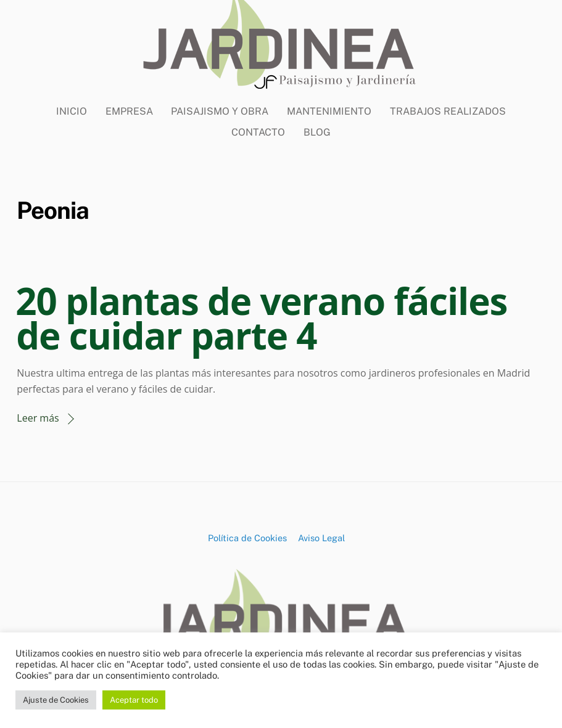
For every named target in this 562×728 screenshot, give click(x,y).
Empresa (129, 111)
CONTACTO (258, 132)
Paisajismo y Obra (220, 111)
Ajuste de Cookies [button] (56, 700)
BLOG (317, 132)
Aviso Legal (321, 538)
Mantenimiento (329, 111)
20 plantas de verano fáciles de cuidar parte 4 (261, 318)
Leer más (38, 418)
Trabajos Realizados (448, 111)
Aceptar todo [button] (134, 700)
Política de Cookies (247, 538)
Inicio (72, 111)
